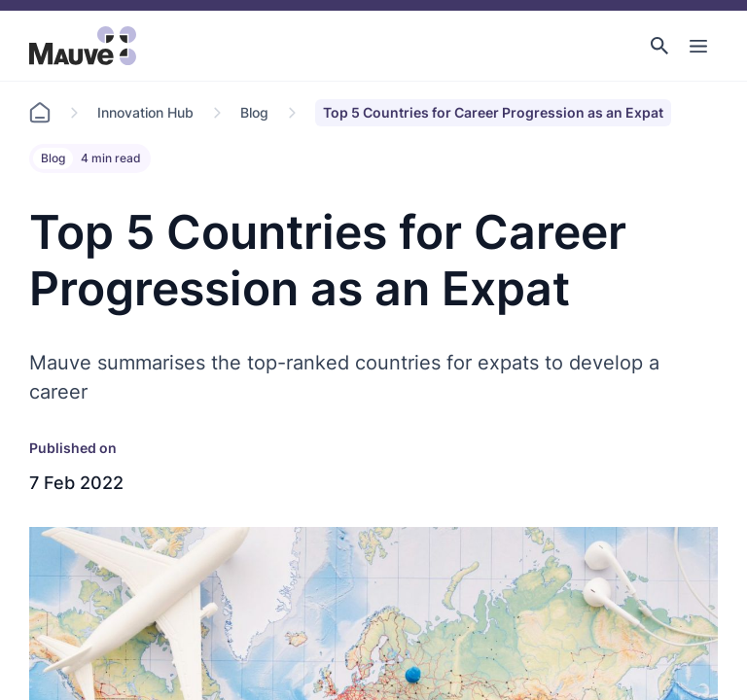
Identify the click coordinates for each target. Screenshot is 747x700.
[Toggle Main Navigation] (698, 46)
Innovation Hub (145, 112)
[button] (659, 46)
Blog (254, 112)
